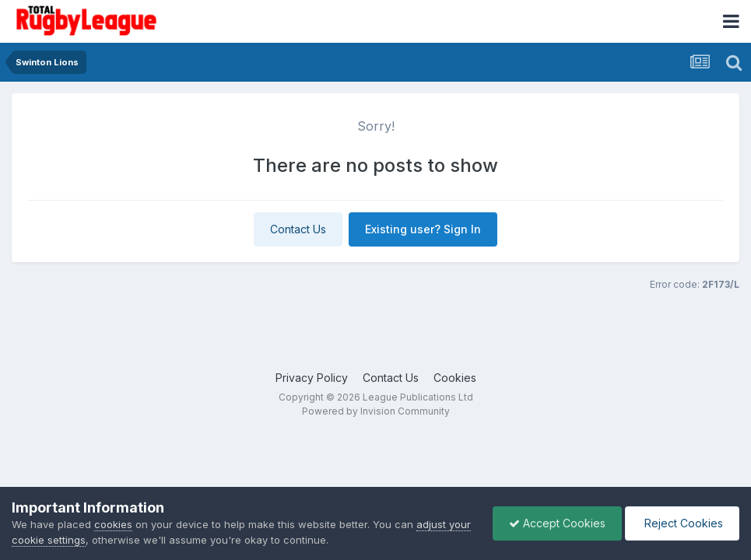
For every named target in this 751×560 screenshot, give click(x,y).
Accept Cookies (557, 523)
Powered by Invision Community (376, 411)
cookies (113, 524)
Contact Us (298, 229)
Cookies (455, 378)
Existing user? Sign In (423, 229)
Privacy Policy (312, 378)
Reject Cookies (682, 523)
